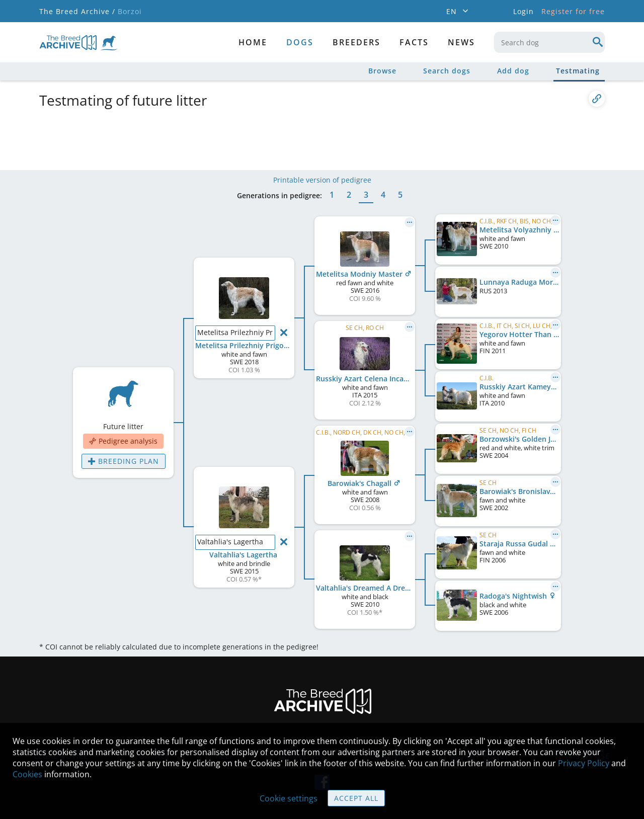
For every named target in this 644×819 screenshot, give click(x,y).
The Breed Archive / (77, 11)
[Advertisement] (283, 137)
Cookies (27, 774)
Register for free (573, 11)
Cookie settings (289, 798)
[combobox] (549, 42)
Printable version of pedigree (322, 180)
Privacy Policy (584, 763)
